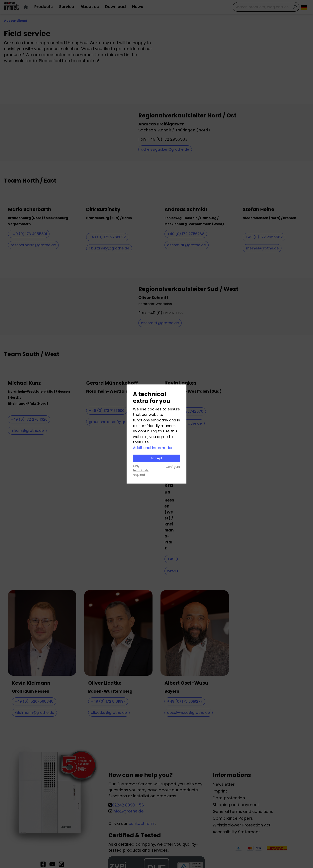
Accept (157, 458)
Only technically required (141, 470)
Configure (173, 467)
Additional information (153, 448)
